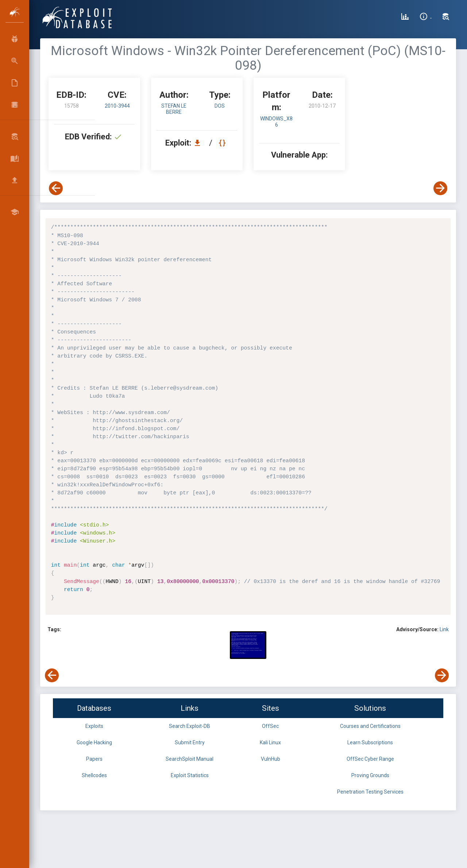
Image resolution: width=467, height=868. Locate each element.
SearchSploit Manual (190, 759)
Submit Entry (190, 742)
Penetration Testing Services (370, 792)
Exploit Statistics (190, 775)
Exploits (94, 726)
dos (220, 106)
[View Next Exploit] (440, 188)
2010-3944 (117, 106)
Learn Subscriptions (370, 742)
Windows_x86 (276, 122)
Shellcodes (94, 775)
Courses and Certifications (370, 726)
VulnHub (271, 759)
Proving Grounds (370, 775)
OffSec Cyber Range (370, 759)
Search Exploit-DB (190, 726)
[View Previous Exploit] (56, 188)
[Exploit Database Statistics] (405, 18)
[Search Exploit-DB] (446, 18)
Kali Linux (270, 742)
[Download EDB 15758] (199, 143)
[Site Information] (426, 18)
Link (444, 629)
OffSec (270, 726)
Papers (94, 759)
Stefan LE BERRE (174, 109)
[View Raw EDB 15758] (223, 143)
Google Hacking (94, 742)
